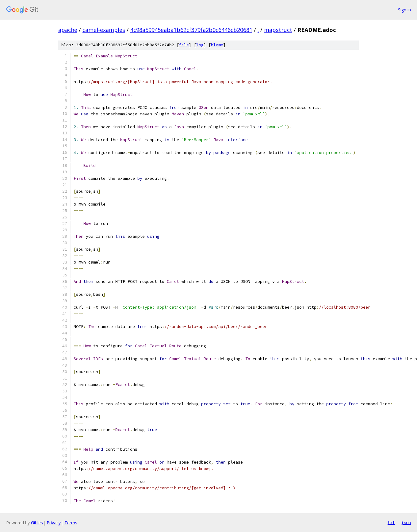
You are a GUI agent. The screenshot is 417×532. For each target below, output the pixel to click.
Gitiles (37, 523)
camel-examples (104, 30)
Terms (71, 523)
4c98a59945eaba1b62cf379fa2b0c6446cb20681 (191, 30)
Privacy (54, 523)
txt (391, 522)
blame (217, 45)
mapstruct (278, 30)
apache (68, 30)
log (200, 45)
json (406, 522)
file (184, 45)
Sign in (404, 10)
